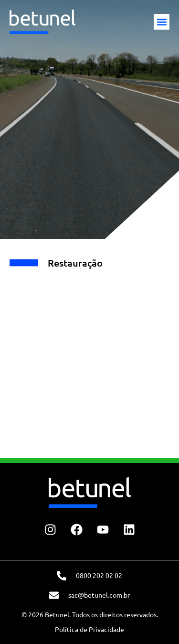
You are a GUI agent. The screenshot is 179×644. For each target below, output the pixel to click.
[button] (162, 22)
